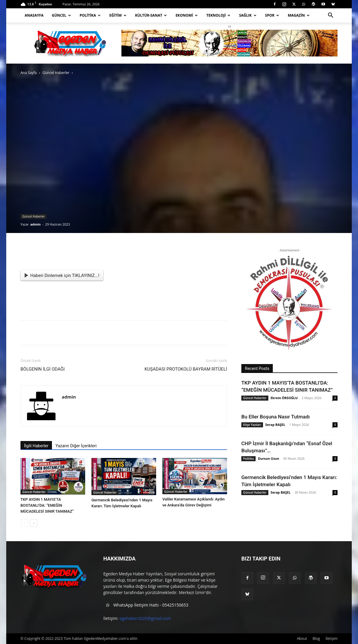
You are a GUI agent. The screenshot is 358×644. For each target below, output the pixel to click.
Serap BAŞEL (275, 425)
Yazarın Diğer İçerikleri (76, 446)
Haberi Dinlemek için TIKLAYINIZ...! (62, 275)
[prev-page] (24, 523)
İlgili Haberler (36, 446)
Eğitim (118, 15)
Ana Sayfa (29, 73)
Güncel (62, 15)
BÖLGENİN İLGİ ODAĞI (43, 369)
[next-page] (34, 523)
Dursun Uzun (268, 458)
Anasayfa (34, 15)
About (302, 639)
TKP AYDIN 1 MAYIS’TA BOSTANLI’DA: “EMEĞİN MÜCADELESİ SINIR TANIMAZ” (47, 505)
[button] (330, 16)
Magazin (298, 15)
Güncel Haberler (56, 73)
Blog (316, 639)
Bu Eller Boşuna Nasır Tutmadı (276, 417)
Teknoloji (218, 15)
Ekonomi (187, 15)
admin (35, 224)
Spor (272, 15)
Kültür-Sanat (151, 15)
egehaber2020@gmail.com (145, 618)
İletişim (332, 639)
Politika (90, 15)
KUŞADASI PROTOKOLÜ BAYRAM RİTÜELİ (186, 369)
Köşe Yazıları (252, 425)
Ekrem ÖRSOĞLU (284, 398)
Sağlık (248, 15)
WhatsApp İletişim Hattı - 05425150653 (146, 605)
